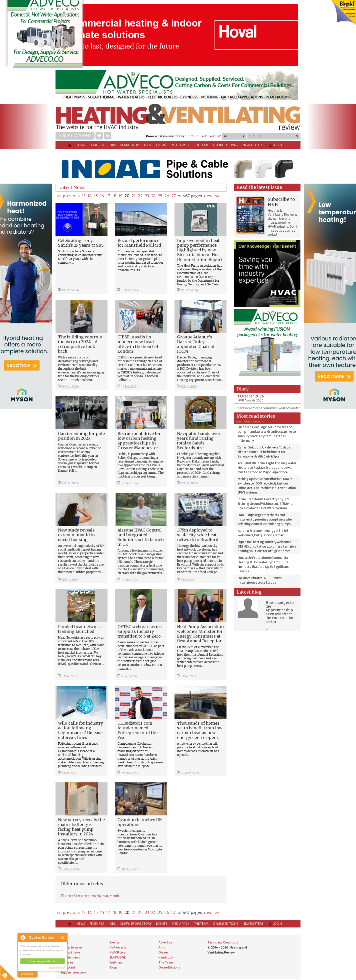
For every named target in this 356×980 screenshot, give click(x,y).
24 (153, 196)
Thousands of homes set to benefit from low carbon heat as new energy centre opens (200, 730)
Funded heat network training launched (79, 629)
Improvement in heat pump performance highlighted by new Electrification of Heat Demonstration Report (200, 250)
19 (120, 196)
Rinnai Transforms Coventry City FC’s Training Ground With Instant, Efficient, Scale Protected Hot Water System (265, 504)
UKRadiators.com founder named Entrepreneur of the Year (137, 730)
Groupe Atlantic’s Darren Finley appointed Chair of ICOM (196, 344)
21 (134, 196)
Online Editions (226, 145)
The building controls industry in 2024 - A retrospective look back (80, 344)
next (208, 196)
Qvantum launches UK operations (140, 822)
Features (97, 145)
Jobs (112, 145)
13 (84, 196)
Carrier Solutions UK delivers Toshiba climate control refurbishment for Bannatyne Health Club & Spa (264, 452)
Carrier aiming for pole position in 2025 (81, 436)
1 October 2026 (251, 396)
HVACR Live (117, 952)
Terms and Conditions (223, 942)
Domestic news (71, 947)
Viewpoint (68, 967)
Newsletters (253, 145)
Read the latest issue (259, 187)
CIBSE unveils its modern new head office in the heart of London (138, 344)
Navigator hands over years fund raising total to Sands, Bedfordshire (199, 441)
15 (96, 196)
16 (102, 196)
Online (163, 952)
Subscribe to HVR (281, 202)
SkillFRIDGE (118, 957)
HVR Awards (118, 947)
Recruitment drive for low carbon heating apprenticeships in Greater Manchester (139, 441)
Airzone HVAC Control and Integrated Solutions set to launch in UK (141, 537)
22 (140, 196)
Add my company (75, 136)
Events (162, 145)
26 (167, 196)
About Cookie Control (23, 937)
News (81, 145)
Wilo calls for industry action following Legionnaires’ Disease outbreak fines (80, 730)
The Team (201, 145)
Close (63, 938)
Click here (245, 408)
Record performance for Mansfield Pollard (139, 243)
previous (71, 196)
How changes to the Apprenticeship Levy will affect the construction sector (280, 612)
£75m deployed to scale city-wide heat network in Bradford (198, 535)
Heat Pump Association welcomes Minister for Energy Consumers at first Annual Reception (200, 634)
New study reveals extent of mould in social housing (76, 535)
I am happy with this (42, 961)
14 (90, 196)
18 (114, 196)
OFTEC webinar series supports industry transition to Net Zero (140, 631)
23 (147, 196)
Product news (70, 952)
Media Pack (181, 145)
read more (27, 974)
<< (59, 196)
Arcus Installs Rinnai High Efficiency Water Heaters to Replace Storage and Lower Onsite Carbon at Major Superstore (267, 468)
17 (108, 196)
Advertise (165, 942)
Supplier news (70, 957)
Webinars (116, 962)
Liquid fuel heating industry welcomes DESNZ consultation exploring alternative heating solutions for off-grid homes (267, 546)
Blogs (114, 967)
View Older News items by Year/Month (91, 896)
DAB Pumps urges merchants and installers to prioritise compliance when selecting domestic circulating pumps (266, 519)
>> (217, 196)
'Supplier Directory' (206, 136)
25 (160, 196)
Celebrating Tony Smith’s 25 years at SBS (81, 243)
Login (275, 146)
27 (173, 196)
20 (127, 196)
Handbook (166, 957)
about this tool (57, 968)
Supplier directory (136, 145)
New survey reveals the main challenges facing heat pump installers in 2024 (81, 827)
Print (162, 947)
